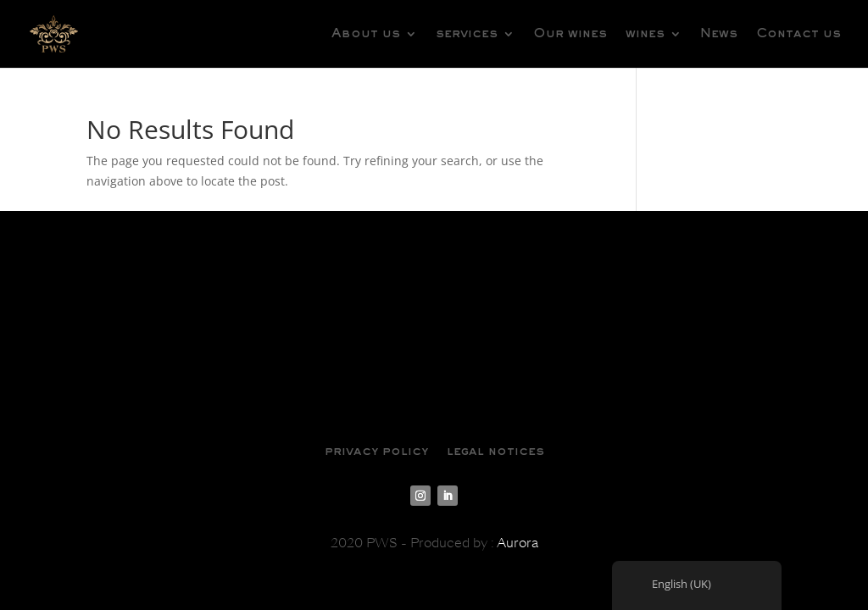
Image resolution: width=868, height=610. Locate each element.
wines (645, 34)
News (719, 34)
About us (366, 34)
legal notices (495, 452)
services (467, 34)
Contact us (798, 34)
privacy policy (376, 452)
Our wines (570, 34)
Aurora (517, 543)
